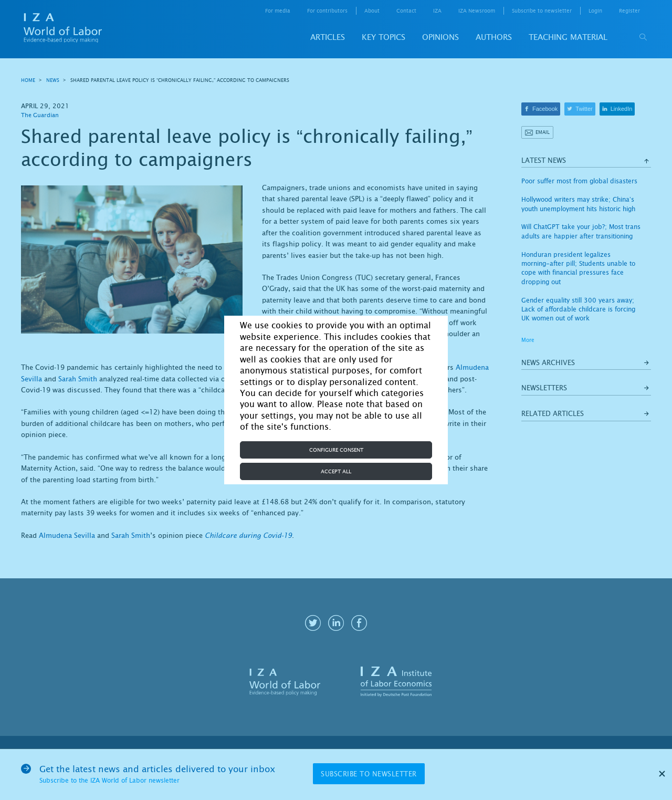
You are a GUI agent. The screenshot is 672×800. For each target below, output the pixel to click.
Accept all (336, 471)
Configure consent (336, 450)
